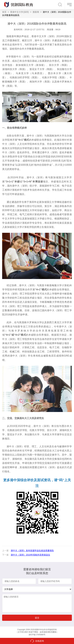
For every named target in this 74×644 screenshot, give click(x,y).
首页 (4, 12)
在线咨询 (40, 641)
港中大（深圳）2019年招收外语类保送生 (30, 555)
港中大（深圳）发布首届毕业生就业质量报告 (32, 550)
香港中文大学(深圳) (19, 12)
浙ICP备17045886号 (37, 635)
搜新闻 (36, 12)
